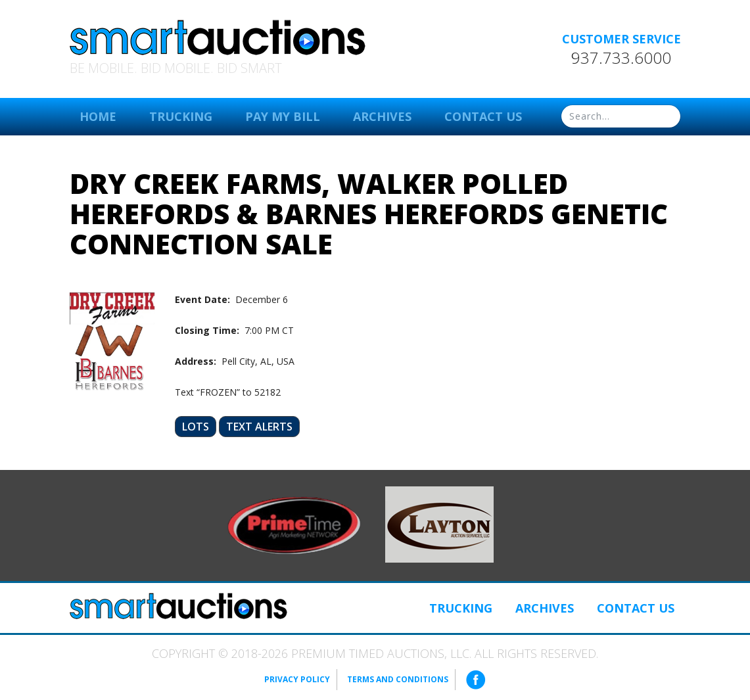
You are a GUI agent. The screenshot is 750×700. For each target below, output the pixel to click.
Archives (382, 116)
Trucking (181, 116)
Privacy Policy (297, 679)
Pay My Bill (283, 116)
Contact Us (483, 116)
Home (98, 116)
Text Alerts (259, 427)
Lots (196, 427)
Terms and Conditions (398, 679)
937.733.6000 (621, 58)
